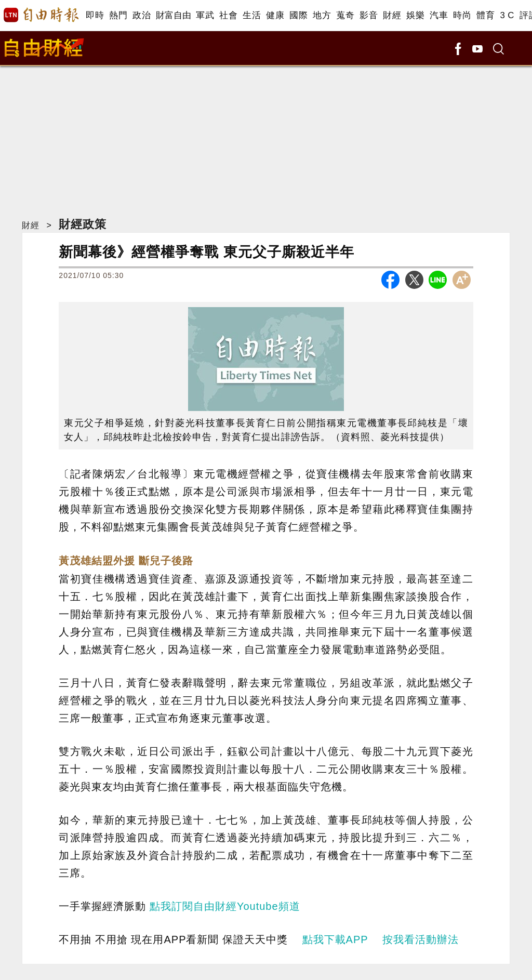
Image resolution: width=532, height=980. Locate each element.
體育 (486, 15)
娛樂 (415, 15)
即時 (95, 15)
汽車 (439, 15)
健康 (275, 15)
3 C (507, 15)
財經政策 (83, 224)
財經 (392, 15)
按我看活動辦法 (421, 939)
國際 (298, 15)
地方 (322, 15)
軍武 (205, 15)
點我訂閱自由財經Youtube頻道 (225, 906)
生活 (252, 15)
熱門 (118, 15)
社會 (228, 15)
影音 (369, 15)
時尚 (462, 15)
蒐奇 (345, 15)
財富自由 (173, 15)
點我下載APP (335, 939)
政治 (142, 15)
